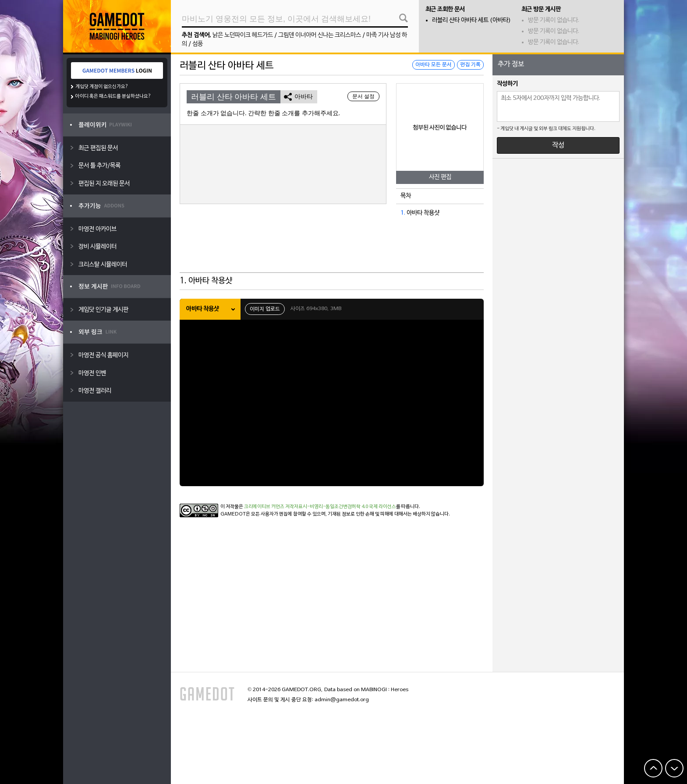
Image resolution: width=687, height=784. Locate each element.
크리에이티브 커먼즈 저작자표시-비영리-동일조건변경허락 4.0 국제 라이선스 (320, 507)
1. (403, 213)
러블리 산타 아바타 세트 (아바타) (471, 20)
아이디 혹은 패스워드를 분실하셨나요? (113, 96)
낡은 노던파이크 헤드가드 (243, 35)
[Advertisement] (332, 251)
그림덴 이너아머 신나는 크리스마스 (320, 35)
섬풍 (198, 44)
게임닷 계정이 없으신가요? (102, 87)
